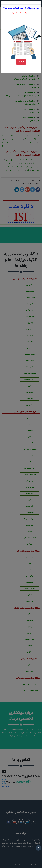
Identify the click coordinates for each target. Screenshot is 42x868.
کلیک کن (21, 55)
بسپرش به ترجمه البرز (21, 6)
